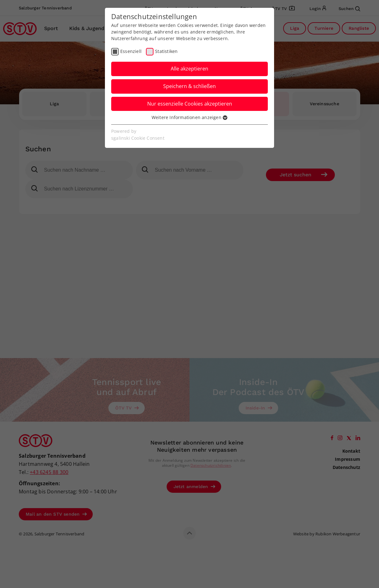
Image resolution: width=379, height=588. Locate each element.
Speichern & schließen (189, 86)
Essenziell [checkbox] (131, 51)
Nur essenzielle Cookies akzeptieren (190, 104)
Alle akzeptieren (189, 69)
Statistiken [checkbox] (166, 51)
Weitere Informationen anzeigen (189, 117)
